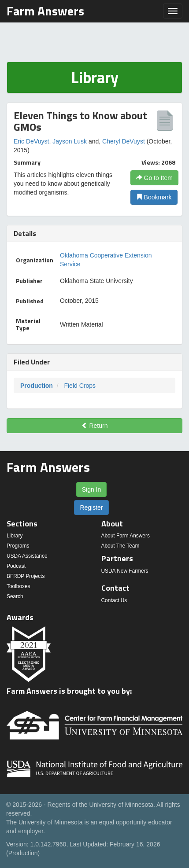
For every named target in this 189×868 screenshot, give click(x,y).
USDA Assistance (27, 556)
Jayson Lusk (70, 141)
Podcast (16, 566)
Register (91, 508)
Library (15, 536)
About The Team (120, 546)
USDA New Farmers (125, 571)
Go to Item (154, 178)
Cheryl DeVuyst (124, 141)
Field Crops (80, 386)
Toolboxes (19, 586)
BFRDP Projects (26, 576)
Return (95, 426)
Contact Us (114, 600)
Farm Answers (45, 11)
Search (15, 596)
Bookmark (154, 197)
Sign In (92, 489)
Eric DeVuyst (31, 141)
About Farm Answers (126, 536)
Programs (18, 546)
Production (37, 386)
